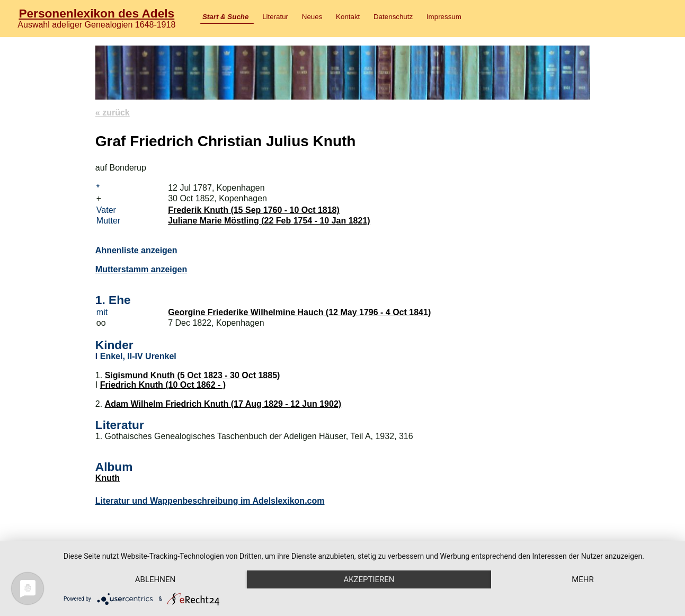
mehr (583, 579)
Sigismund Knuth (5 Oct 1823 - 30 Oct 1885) (193, 375)
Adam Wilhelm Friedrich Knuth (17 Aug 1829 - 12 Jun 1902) (223, 404)
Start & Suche (225, 17)
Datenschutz (393, 17)
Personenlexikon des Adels (96, 13)
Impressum (444, 17)
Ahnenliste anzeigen (136, 250)
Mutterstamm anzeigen (141, 269)
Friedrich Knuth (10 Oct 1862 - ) (163, 385)
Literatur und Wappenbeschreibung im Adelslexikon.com (210, 501)
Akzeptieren (369, 579)
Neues (312, 17)
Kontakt (348, 17)
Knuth (108, 478)
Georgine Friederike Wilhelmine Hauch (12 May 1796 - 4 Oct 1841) (299, 312)
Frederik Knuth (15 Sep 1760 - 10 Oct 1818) (254, 210)
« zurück (113, 113)
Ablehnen (155, 579)
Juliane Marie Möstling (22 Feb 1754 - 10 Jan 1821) (269, 221)
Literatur (275, 17)
